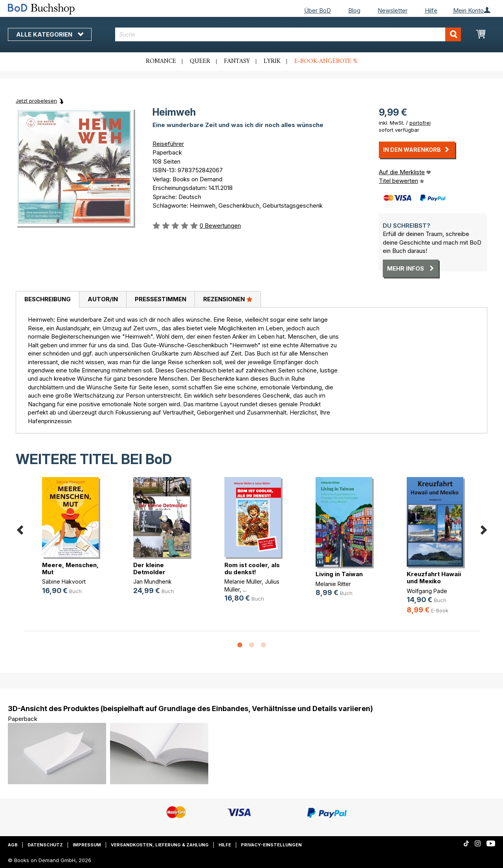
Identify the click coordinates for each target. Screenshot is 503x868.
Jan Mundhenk (152, 581)
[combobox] (288, 34)
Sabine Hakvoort (64, 581)
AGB (13, 845)
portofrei (420, 123)
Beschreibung (48, 299)
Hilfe (431, 10)
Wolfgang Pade (427, 591)
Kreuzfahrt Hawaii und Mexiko (434, 578)
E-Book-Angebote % (326, 61)
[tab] (47, 300)
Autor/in (103, 299)
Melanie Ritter (333, 584)
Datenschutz (45, 845)
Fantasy (237, 61)
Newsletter (393, 10)
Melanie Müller (243, 581)
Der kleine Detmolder (149, 569)
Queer (200, 61)
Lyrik (272, 61)
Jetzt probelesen (36, 101)
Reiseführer (168, 144)
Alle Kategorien (50, 34)
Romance (161, 61)
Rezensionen (228, 299)
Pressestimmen (161, 299)
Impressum (87, 845)
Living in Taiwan (339, 574)
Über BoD (318, 10)
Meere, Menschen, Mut (70, 569)
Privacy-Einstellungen (271, 845)
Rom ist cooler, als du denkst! (252, 569)
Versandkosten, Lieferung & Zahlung (160, 845)
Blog (354, 10)
